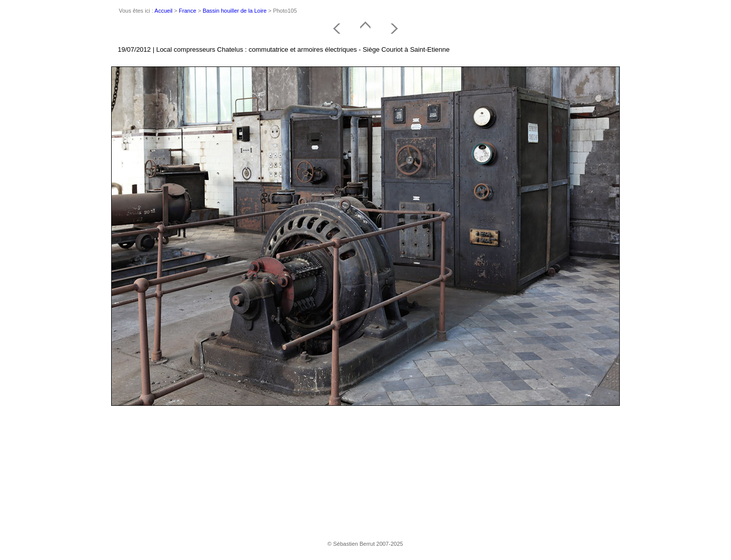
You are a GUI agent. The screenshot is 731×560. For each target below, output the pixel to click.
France (187, 11)
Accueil (163, 11)
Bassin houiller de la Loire (235, 11)
